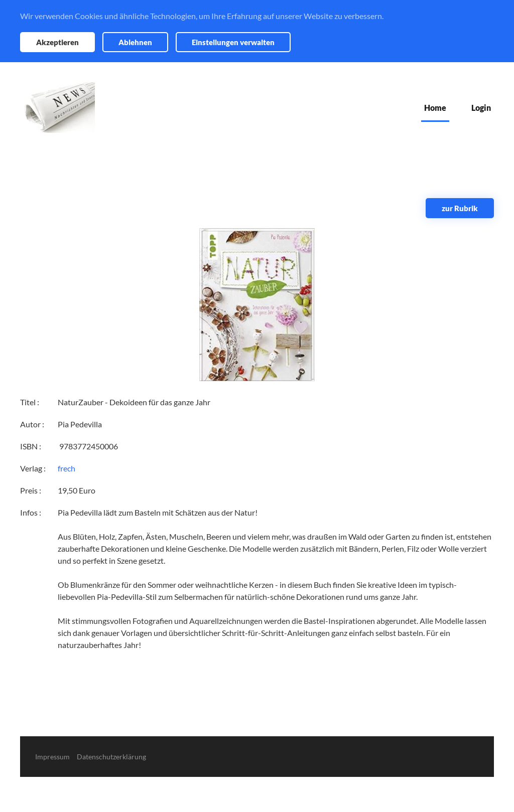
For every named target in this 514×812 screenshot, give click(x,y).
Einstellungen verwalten (233, 42)
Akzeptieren (57, 42)
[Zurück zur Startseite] (57, 108)
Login (481, 108)
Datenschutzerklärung (111, 757)
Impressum (52, 757)
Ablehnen (135, 42)
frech (67, 468)
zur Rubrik (460, 208)
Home (435, 108)
